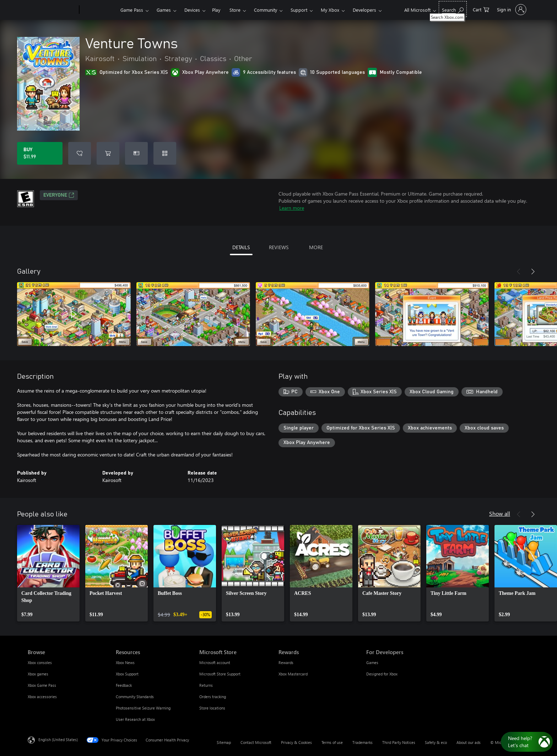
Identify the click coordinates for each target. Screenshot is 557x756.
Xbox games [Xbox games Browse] (38, 674)
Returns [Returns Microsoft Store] (206, 685)
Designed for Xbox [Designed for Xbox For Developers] (382, 674)
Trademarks (363, 742)
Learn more (292, 208)
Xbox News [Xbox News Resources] (125, 662)
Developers (364, 10)
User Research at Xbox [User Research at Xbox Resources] (135, 719)
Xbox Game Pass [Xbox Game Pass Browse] (42, 685)
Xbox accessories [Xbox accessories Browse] (42, 697)
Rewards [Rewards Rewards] (286, 662)
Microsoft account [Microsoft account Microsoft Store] (215, 662)
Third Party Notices (399, 742)
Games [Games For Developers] (372, 662)
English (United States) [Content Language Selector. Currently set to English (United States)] (58, 739)
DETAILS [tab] (241, 247)
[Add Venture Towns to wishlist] (80, 153)
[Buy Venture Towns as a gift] (136, 153)
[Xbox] (99, 10)
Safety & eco (436, 742)
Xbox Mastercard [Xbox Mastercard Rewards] (293, 674)
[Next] (533, 272)
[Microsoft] (52, 10)
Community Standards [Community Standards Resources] (135, 697)
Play (216, 10)
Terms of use (332, 742)
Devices (192, 10)
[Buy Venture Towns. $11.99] (40, 153)
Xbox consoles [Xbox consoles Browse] (40, 662)
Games (164, 10)
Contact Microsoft (256, 742)
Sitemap (224, 742)
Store (235, 10)
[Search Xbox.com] (453, 9)
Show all (500, 513)
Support (299, 10)
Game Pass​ (132, 10)
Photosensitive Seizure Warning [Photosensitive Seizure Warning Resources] (143, 708)
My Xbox (330, 10)
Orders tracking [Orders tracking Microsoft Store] (213, 697)
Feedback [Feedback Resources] (124, 685)
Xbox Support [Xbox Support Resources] (127, 674)
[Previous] (519, 272)
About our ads (469, 742)
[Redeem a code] (165, 153)
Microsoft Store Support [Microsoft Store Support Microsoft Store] (220, 674)
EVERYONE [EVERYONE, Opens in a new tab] (59, 195)
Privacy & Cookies (296, 742)
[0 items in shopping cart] (481, 9)
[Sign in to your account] (511, 10)
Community (266, 10)
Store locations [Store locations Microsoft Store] (212, 708)
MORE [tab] (316, 247)
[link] (48, 573)
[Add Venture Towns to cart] (108, 153)
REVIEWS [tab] (279, 247)
